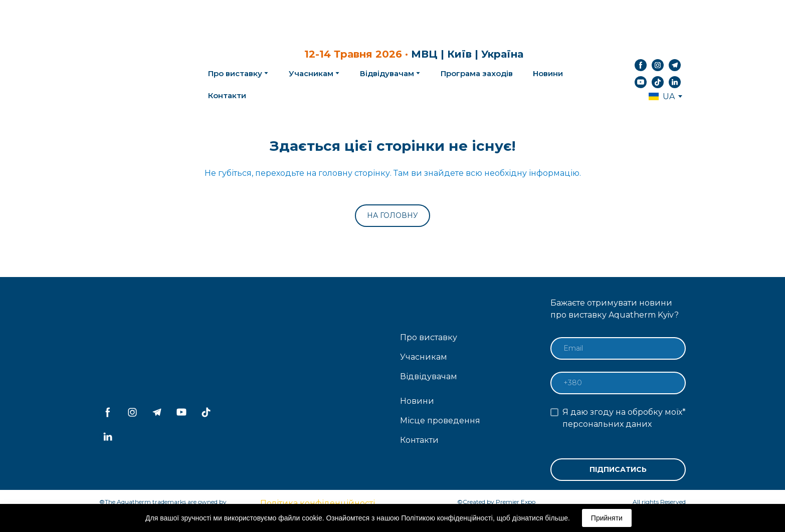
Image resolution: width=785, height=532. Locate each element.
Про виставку (429, 337)
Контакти (227, 95)
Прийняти (607, 518)
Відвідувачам (387, 73)
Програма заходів (477, 73)
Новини (548, 73)
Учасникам (311, 73)
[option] (662, 96)
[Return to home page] (137, 74)
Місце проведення (440, 421)
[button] (641, 65)
